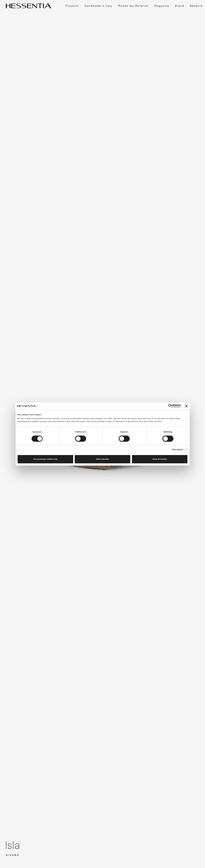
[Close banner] (186, 406)
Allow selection (102, 459)
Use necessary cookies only (45, 459)
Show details (178, 450)
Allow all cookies (160, 459)
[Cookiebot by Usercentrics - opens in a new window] (164, 406)
